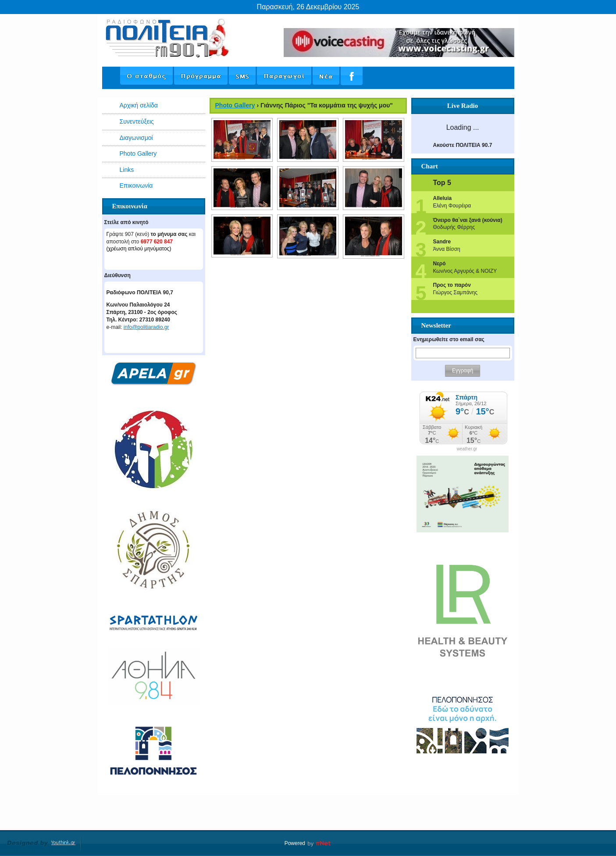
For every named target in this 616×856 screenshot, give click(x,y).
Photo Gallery (138, 153)
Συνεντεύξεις (137, 121)
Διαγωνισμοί (136, 138)
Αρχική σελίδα (139, 105)
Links (127, 170)
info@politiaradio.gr (146, 327)
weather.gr (467, 449)
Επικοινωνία (136, 185)
